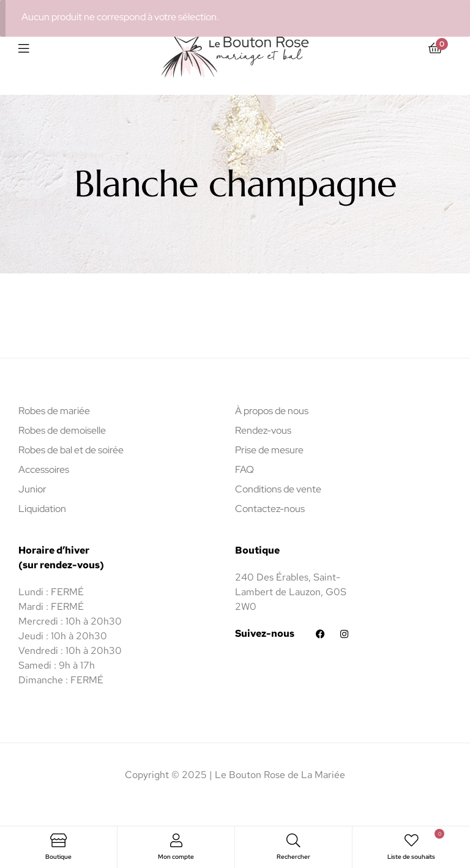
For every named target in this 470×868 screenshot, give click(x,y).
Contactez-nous (270, 509)
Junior (32, 489)
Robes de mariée (54, 411)
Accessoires (44, 469)
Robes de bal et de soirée (71, 450)
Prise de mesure (269, 450)
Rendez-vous (263, 430)
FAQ (244, 469)
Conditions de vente (278, 489)
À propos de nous (272, 411)
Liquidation (42, 509)
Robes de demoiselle (62, 430)
